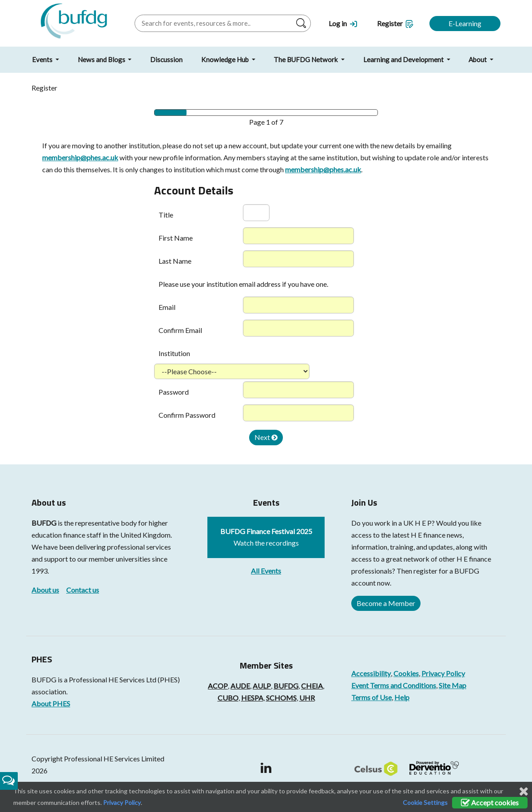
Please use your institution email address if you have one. (243, 284)
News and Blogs (102, 59)
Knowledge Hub (226, 59)
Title (166, 215)
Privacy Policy (443, 673)
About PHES (51, 703)
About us (45, 590)
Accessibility (371, 673)
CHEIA (312, 686)
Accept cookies (490, 802)
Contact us (83, 590)
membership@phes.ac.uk (80, 157)
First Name (176, 238)
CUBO (228, 698)
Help (402, 697)
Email (167, 307)
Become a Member (386, 603)
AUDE (240, 686)
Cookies (406, 673)
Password (174, 392)
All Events (266, 571)
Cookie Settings (425, 802)
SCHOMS (281, 698)
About (478, 59)
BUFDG (44, 523)
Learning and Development (404, 59)
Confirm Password (187, 415)
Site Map (453, 685)
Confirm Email (180, 330)
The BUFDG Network (306, 59)
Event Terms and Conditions (394, 685)
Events (43, 59)
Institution (174, 353)
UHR (307, 698)
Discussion (166, 59)
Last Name (175, 261)
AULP (262, 686)
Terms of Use (371, 697)
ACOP (218, 686)
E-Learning (465, 23)
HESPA (252, 698)
